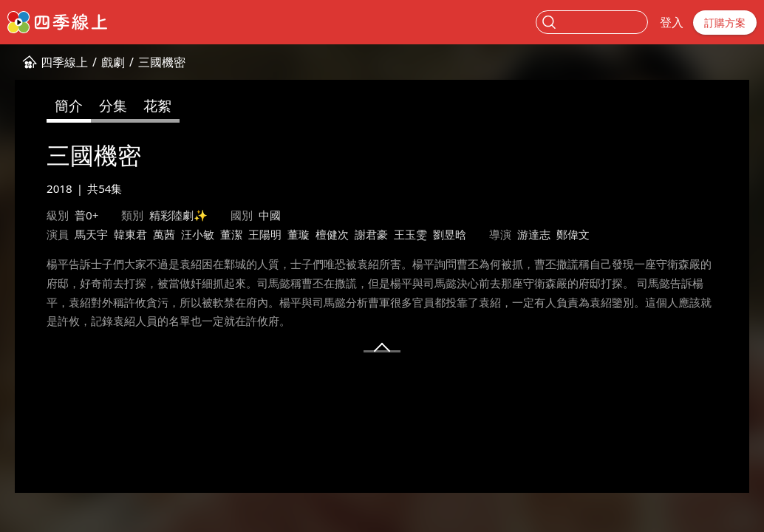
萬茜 (164, 234)
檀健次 (332, 234)
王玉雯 (410, 234)
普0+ (86, 215)
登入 (672, 22)
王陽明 (265, 234)
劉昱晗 (450, 234)
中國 (270, 215)
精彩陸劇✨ (178, 215)
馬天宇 (91, 234)
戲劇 (113, 62)
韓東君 (130, 234)
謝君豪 (371, 234)
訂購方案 (725, 23)
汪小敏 (198, 234)
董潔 (231, 234)
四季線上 (64, 62)
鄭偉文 (573, 234)
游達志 (534, 234)
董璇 (299, 234)
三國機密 (162, 62)
